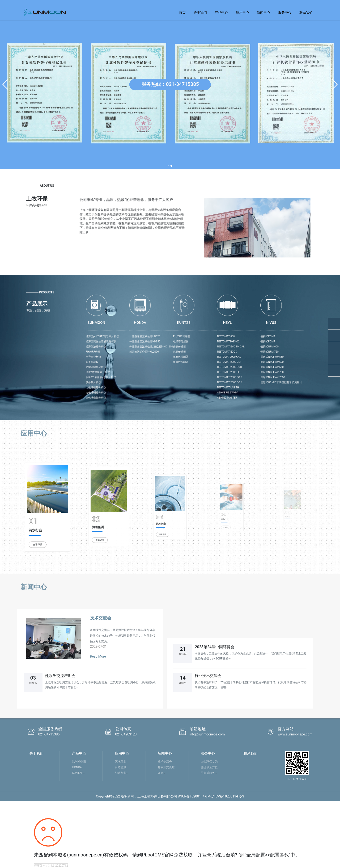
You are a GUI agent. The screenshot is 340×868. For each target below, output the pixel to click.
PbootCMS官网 (158, 855)
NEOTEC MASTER (211, 373)
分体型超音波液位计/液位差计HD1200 (173, 347)
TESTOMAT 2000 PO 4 (212, 365)
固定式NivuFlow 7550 (234, 363)
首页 (182, 13)
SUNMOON (79, 762)
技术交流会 (101, 618)
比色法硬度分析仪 (145, 367)
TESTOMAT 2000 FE (212, 360)
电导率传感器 (188, 344)
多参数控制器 (188, 355)
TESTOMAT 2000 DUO (212, 357)
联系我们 (306, 13)
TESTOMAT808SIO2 (212, 344)
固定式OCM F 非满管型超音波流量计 (238, 365)
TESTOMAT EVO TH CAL (213, 347)
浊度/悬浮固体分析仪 (146, 360)
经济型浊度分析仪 (145, 347)
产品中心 (221, 13)
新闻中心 (263, 13)
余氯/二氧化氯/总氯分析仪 (148, 363)
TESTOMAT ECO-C (211, 350)
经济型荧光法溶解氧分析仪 (148, 344)
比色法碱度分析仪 (145, 370)
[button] (6, 84)
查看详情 (43, 522)
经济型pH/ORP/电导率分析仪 (148, 342)
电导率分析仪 (144, 352)
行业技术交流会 (208, 676)
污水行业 (43, 516)
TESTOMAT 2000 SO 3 (212, 363)
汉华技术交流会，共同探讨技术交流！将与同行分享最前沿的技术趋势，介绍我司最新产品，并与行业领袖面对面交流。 (123, 636)
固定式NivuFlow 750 (234, 360)
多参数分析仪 (144, 365)
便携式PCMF (232, 344)
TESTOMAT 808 (210, 342)
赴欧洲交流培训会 (60, 676)
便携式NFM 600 (232, 347)
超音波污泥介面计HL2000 (169, 350)
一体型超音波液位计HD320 (170, 342)
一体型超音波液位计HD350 (170, 344)
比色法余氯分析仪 (145, 373)
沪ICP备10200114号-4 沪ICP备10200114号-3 (211, 796)
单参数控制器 (188, 352)
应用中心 (242, 13)
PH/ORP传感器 (188, 342)
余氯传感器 (187, 347)
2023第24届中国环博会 (215, 647)
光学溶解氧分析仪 (145, 357)
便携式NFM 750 (232, 350)
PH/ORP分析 (144, 350)
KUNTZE (77, 773)
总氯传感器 (187, 350)
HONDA (77, 767)
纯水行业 (121, 773)
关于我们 (200, 13)
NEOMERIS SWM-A (211, 370)
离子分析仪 (143, 355)
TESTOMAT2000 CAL (212, 352)
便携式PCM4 (232, 342)
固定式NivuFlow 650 (234, 357)
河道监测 (121, 767)
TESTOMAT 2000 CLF (212, 355)
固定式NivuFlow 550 (234, 352)
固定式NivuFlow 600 (234, 355)
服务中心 (285, 13)
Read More (98, 656)
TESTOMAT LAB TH (211, 367)
